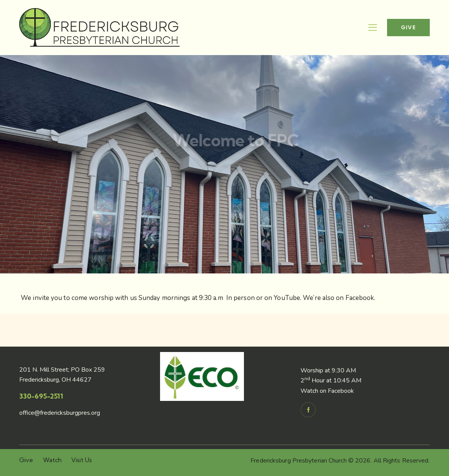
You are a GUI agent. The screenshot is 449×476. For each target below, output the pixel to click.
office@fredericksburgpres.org (60, 413)
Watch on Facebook (327, 391)
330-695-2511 (41, 396)
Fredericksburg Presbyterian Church (298, 461)
